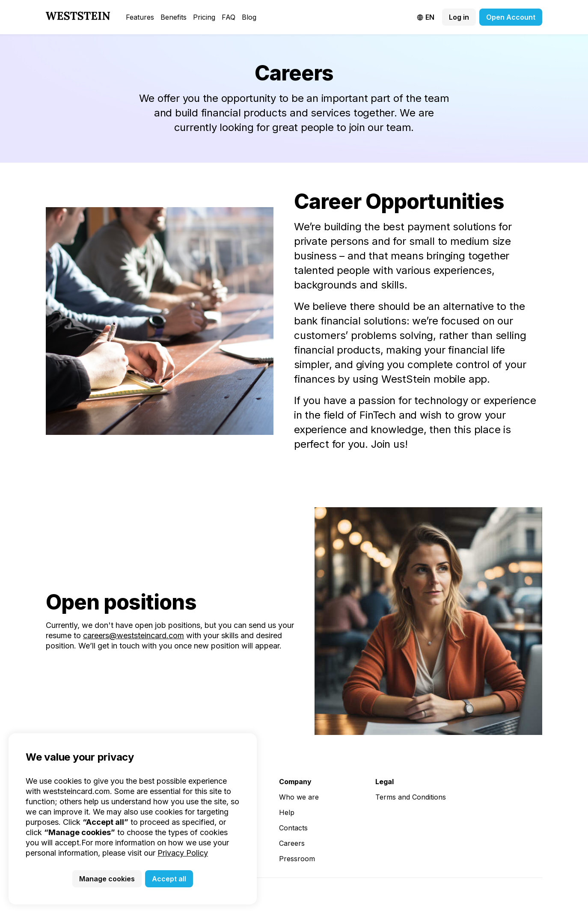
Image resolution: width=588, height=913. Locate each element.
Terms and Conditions (411, 797)
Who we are (299, 797)
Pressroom (297, 859)
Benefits (174, 17)
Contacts (293, 828)
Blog (249, 17)
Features (140, 17)
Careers (292, 843)
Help (287, 812)
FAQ (229, 17)
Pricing (204, 17)
